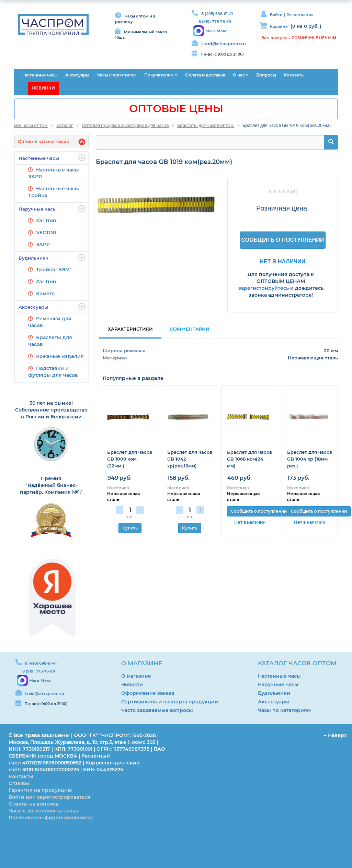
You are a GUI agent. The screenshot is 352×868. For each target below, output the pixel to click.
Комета (45, 294)
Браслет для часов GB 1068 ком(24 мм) (249, 459)
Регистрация (300, 15)
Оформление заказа (148, 693)
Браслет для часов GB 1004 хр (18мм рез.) (310, 459)
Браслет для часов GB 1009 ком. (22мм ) (130, 459)
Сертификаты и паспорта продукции (170, 702)
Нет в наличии (283, 261)
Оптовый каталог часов (43, 141)
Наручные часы (52, 209)
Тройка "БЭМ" (54, 270)
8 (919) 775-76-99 (215, 22)
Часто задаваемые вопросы (157, 710)
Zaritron (46, 221)
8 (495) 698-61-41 (217, 14)
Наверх (335, 735)
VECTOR (46, 233)
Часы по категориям (284, 710)
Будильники (52, 258)
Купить (130, 528)
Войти (277, 15)
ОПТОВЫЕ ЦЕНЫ (176, 109)
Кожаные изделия (60, 356)
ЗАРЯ (43, 245)
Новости (132, 685)
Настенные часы (52, 158)
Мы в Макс (216, 31)
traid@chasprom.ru (224, 44)
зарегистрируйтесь (264, 288)
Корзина (279, 26)
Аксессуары (52, 307)
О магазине (136, 676)
